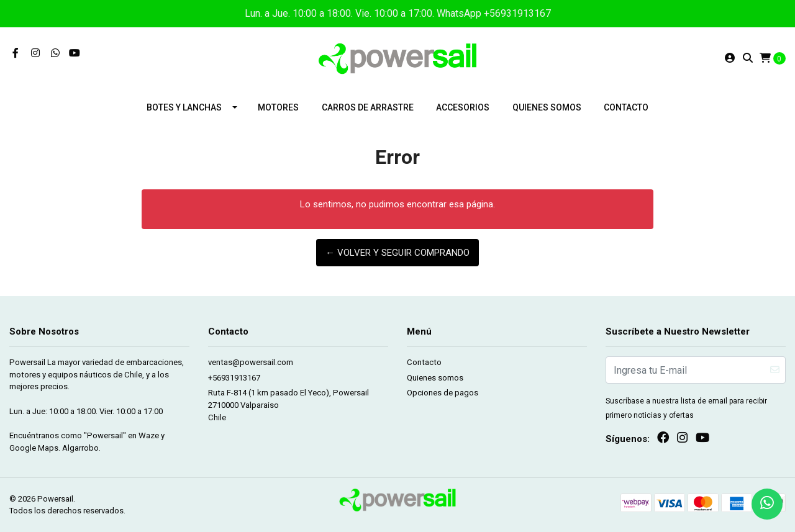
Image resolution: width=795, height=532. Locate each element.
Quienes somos (547, 107)
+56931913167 (234, 378)
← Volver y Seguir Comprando (397, 253)
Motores (278, 107)
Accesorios (463, 107)
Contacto (626, 107)
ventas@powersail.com (251, 362)
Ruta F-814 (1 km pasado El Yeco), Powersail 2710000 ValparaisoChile (288, 405)
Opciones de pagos (443, 393)
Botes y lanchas (184, 107)
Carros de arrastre (368, 107)
